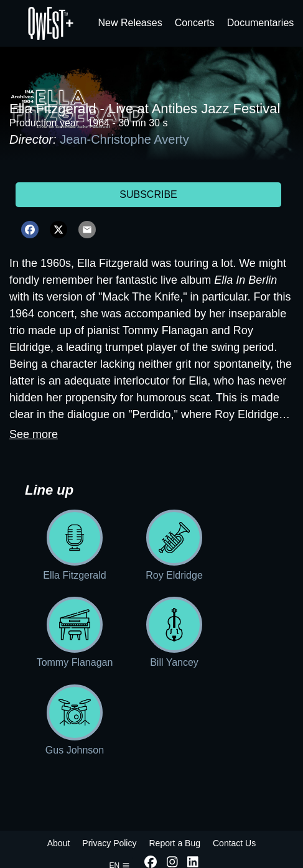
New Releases (130, 23)
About (59, 843)
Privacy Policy (109, 843)
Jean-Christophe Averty (124, 139)
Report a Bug (175, 843)
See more (34, 434)
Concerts (195, 23)
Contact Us (234, 843)
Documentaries (261, 23)
